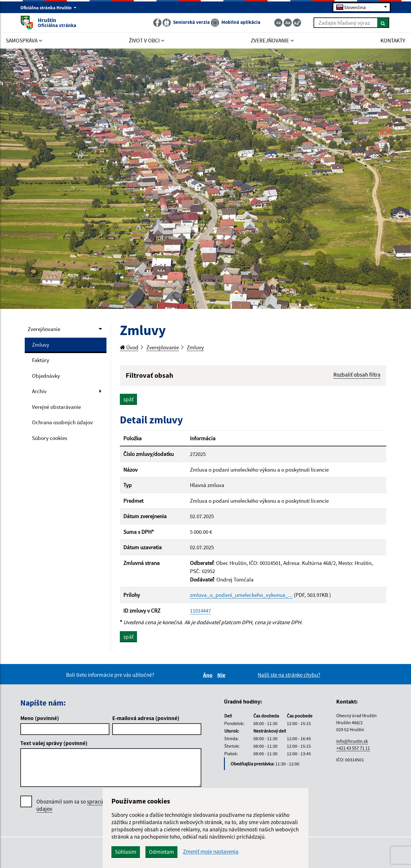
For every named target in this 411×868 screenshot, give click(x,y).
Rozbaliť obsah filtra (357, 375)
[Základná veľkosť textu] (288, 23)
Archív (39, 391)
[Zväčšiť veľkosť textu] (297, 23)
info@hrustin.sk (352, 741)
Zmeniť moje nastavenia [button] (211, 852)
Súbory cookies (50, 438)
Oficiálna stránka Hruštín (48, 8)
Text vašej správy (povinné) (54, 743)
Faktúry (41, 360)
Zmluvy (41, 345)
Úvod (129, 347)
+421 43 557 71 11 (353, 748)
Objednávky (46, 376)
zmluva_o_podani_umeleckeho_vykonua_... (241, 595)
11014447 (200, 611)
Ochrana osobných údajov (62, 422)
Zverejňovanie (44, 329)
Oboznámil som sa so (89, 805)
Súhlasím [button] (126, 852)
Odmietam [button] (161, 852)
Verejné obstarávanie (56, 407)
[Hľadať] (383, 23)
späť (128, 399)
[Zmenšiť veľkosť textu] (278, 23)
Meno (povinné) (40, 718)
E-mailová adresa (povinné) (146, 718)
